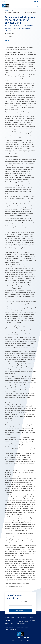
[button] (37, 2)
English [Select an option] (8, 40)
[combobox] (37, 2)
